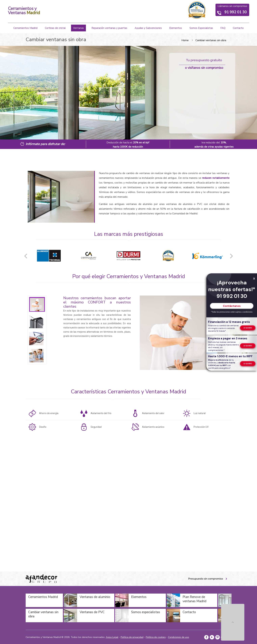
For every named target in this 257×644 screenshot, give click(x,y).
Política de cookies (156, 637)
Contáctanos (232, 306)
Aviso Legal (112, 637)
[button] (26, 256)
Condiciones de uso (179, 637)
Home (185, 40)
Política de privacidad (132, 637)
